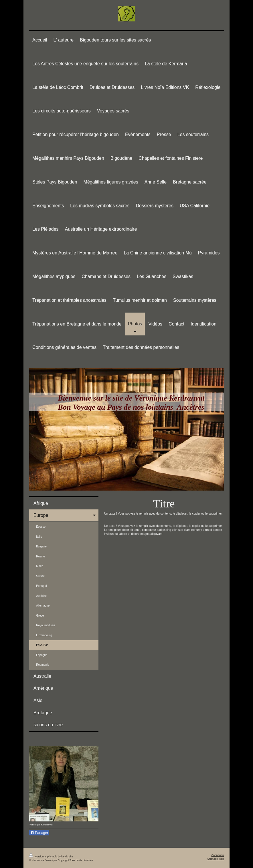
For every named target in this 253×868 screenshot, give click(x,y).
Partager (39, 833)
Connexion (218, 855)
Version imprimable (44, 857)
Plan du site (66, 857)
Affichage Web (215, 859)
